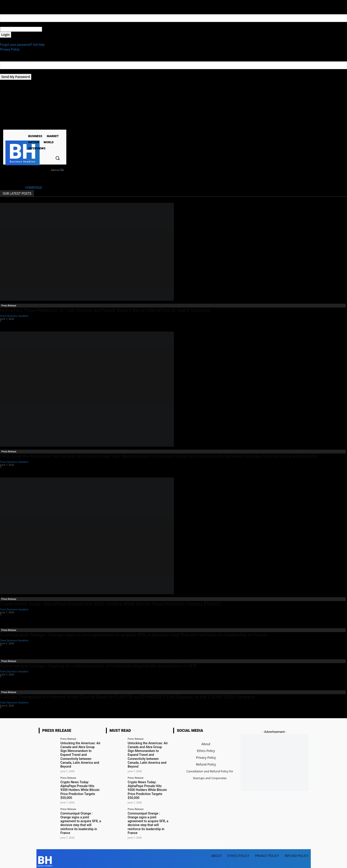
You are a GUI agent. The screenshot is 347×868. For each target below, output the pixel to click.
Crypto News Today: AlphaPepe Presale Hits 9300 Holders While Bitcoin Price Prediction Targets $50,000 (110, 604)
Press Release (9, 305)
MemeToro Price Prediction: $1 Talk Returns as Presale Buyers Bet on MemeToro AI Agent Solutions (105, 310)
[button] (57, 158)
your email (7, 71)
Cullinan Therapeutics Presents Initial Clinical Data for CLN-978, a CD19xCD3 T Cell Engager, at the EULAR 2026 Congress (128, 697)
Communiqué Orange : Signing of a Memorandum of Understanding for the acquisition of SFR (98, 666)
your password (52, 29)
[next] (62, 170)
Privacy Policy (10, 49)
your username (11, 24)
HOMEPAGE (34, 188)
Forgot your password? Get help (22, 45)
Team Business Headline (14, 316)
